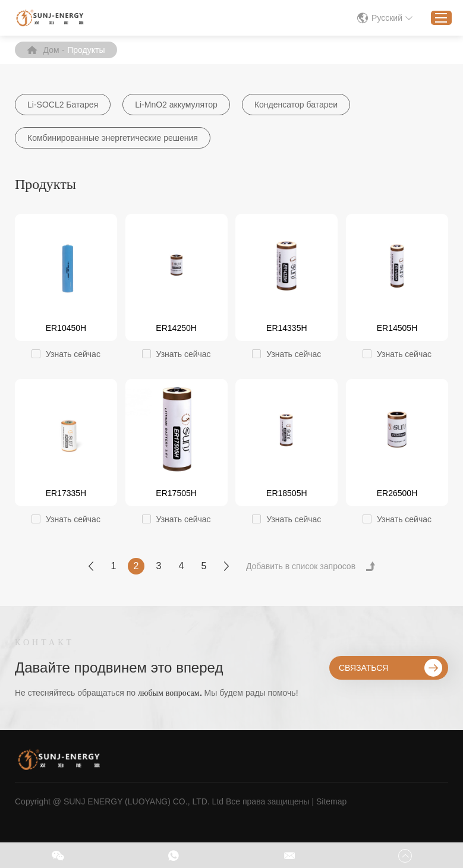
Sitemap (331, 801)
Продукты (86, 50)
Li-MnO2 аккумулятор (176, 105)
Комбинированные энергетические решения (113, 138)
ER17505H (176, 493)
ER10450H (66, 328)
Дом (51, 50)
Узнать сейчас (73, 354)
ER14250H (176, 328)
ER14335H (287, 328)
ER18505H (287, 493)
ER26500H (397, 493)
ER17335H (66, 493)
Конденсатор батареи (296, 105)
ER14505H (397, 328)
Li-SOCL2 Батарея (63, 105)
